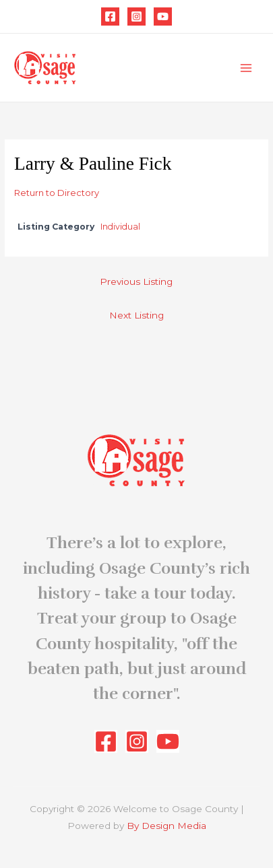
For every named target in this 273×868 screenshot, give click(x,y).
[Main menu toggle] (246, 68)
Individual (120, 227)
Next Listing (136, 315)
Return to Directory (57, 193)
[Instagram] (136, 16)
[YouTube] (163, 16)
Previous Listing (136, 281)
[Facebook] (110, 16)
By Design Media (166, 826)
